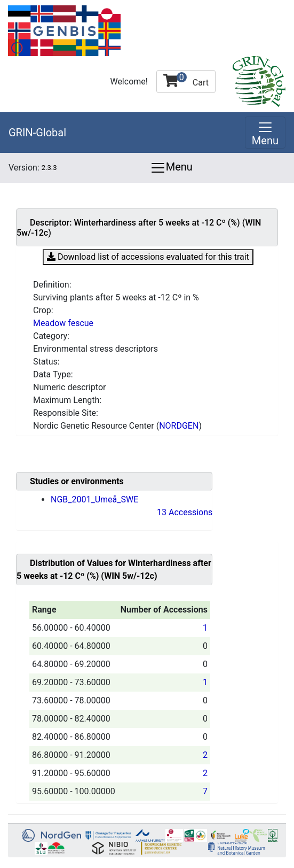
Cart (186, 80)
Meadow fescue (63, 323)
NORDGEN (179, 426)
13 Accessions (185, 512)
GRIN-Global (37, 133)
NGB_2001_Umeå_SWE (94, 499)
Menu (171, 168)
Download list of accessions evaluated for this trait (148, 256)
